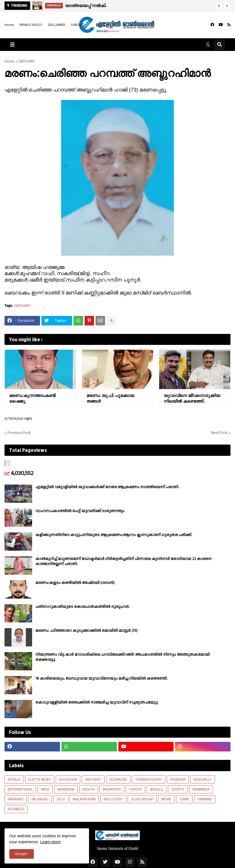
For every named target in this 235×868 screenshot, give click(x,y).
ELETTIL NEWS (40, 780)
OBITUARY (26, 61)
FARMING (205, 799)
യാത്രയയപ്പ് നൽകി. (86, 5)
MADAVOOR (112, 789)
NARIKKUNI (66, 789)
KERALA (14, 780)
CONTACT (77, 25)
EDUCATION (68, 780)
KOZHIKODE (118, 780)
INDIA (45, 789)
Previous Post (19, 433)
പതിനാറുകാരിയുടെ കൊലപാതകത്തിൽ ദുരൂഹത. (83, 607)
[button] (219, 6)
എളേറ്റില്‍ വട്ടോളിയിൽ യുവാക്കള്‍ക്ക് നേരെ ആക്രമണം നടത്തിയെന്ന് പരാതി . (108, 487)
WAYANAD (16, 799)
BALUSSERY (113, 799)
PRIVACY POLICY (31, 25)
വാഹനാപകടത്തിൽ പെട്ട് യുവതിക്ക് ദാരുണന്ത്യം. (80, 511)
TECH (61, 799)
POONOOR (178, 780)
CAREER (135, 789)
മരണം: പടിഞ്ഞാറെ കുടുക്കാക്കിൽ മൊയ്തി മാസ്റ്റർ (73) (87, 631)
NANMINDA (201, 789)
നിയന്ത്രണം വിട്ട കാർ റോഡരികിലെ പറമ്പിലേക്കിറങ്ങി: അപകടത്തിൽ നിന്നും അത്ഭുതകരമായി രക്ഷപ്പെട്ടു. (123, 657)
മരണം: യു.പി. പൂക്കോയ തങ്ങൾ (110, 398)
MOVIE (166, 799)
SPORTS (178, 789)
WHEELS (157, 789)
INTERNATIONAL (20, 789)
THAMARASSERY (149, 780)
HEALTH (89, 789)
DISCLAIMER (56, 25)
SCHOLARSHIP (142, 799)
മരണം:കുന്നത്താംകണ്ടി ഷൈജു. (32, 398)
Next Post (220, 433)
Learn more (50, 842)
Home (9, 25)
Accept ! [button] (22, 854)
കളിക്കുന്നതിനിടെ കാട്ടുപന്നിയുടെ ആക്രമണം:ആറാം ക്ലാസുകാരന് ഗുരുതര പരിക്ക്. (114, 535)
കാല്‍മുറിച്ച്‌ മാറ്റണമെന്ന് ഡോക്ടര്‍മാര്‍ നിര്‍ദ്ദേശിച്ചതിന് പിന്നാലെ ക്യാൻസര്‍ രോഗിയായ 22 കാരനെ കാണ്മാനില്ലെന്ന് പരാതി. (124, 561)
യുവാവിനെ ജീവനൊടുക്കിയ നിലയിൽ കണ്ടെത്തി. (192, 398)
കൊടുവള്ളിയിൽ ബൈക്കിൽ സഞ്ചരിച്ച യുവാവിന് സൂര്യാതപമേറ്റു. (97, 702)
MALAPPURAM (84, 799)
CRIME (184, 799)
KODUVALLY (203, 780)
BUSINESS (16, 809)
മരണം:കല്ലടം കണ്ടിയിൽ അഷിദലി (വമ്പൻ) (75, 583)
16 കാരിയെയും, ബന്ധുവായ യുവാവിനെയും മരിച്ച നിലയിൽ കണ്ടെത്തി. (102, 679)
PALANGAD (40, 799)
